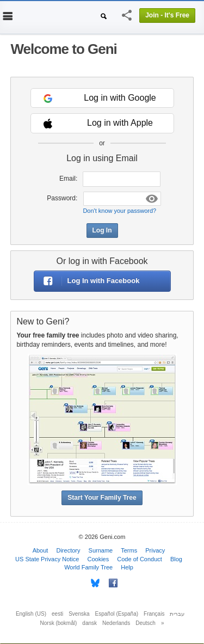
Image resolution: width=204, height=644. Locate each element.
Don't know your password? (119, 211)
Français (154, 614)
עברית (177, 614)
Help (127, 567)
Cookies (98, 559)
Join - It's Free (167, 15)
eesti (57, 614)
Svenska (79, 614)
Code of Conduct (140, 559)
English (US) (31, 614)
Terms (129, 550)
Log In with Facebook (87, 281)
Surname (101, 550)
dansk (89, 623)
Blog (176, 559)
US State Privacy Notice (47, 559)
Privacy (155, 550)
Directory (68, 550)
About (41, 550)
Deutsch (146, 623)
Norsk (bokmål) (59, 623)
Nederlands (116, 623)
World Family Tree (88, 567)
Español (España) (117, 614)
